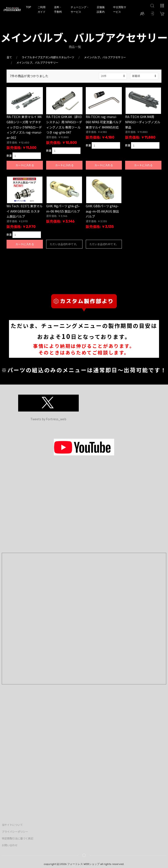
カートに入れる (25, 165)
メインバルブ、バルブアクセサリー (105, 57)
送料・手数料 (58, 10)
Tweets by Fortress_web (48, 419)
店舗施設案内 (101, 10)
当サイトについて (12, 825)
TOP (29, 7)
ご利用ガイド (42, 10)
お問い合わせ (10, 845)
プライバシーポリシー (15, 832)
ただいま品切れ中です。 (64, 244)
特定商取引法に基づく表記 (17, 838)
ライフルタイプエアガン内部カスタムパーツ (48, 57)
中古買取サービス (120, 10)
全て (9, 57)
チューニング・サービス (80, 10)
